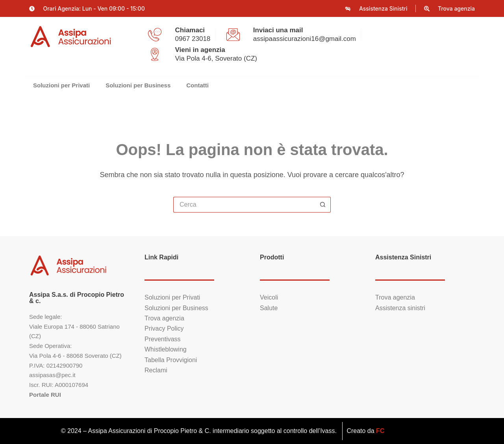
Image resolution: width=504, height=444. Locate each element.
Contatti (197, 85)
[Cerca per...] (244, 205)
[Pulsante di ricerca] (323, 205)
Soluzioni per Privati (61, 85)
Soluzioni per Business (138, 85)
